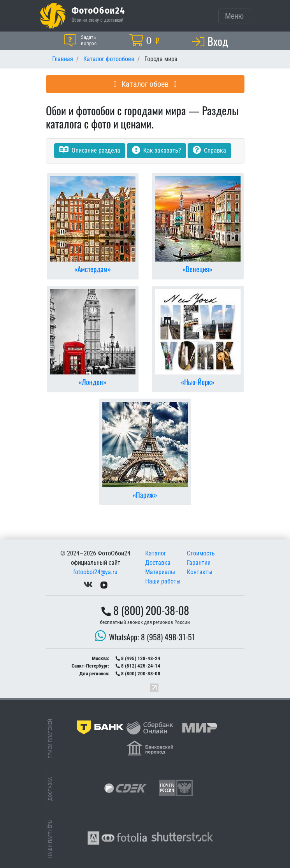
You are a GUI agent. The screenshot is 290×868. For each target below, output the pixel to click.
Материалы (160, 572)
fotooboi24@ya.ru (95, 572)
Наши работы (163, 581)
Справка (209, 150)
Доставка (158, 563)
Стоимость (201, 553)
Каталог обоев (145, 84)
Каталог (156, 553)
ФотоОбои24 (98, 10)
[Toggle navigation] (234, 16)
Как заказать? (156, 150)
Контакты (200, 572)
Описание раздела (90, 150)
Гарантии (199, 563)
